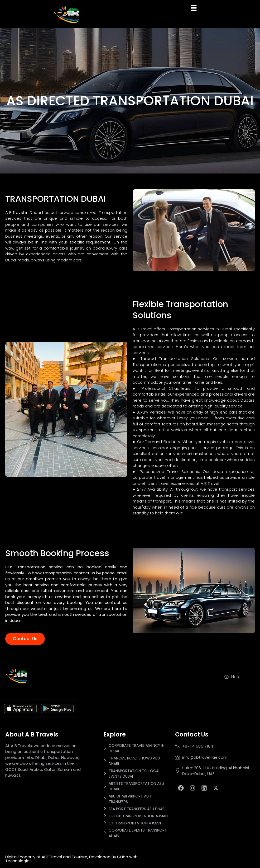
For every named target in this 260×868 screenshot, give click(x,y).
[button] (194, 8)
